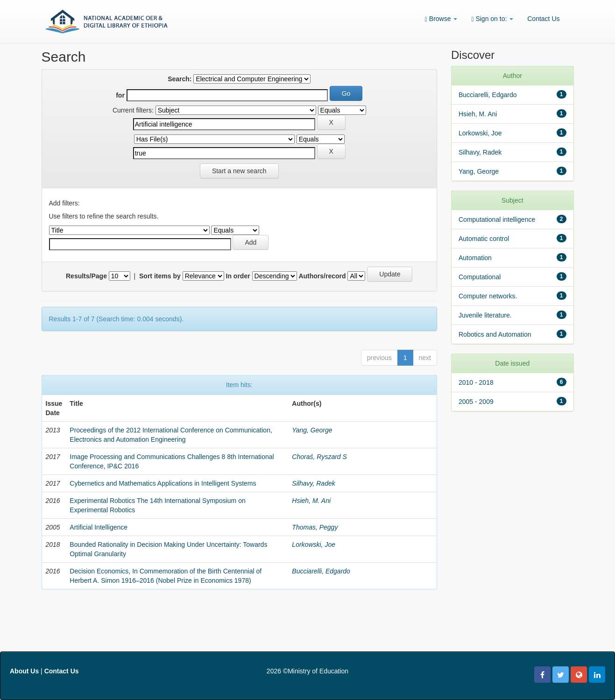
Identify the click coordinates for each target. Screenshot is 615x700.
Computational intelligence (497, 219)
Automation (475, 258)
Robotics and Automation (495, 334)
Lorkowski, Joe (314, 544)
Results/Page (86, 276)
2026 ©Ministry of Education (307, 671)
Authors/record (322, 276)
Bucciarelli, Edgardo (321, 571)
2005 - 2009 (476, 402)
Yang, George (312, 430)
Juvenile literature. (485, 315)
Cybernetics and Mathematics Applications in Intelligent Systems (163, 483)
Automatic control (484, 239)
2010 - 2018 (476, 382)
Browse (441, 19)
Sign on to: (492, 19)
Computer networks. (488, 296)
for (120, 95)
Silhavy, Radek (313, 483)
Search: (180, 79)
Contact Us (543, 19)
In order (238, 276)
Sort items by (160, 276)
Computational (480, 277)
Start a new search (239, 171)
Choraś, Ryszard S (319, 457)
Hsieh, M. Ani (311, 501)
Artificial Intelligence (99, 527)
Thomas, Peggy (315, 527)
